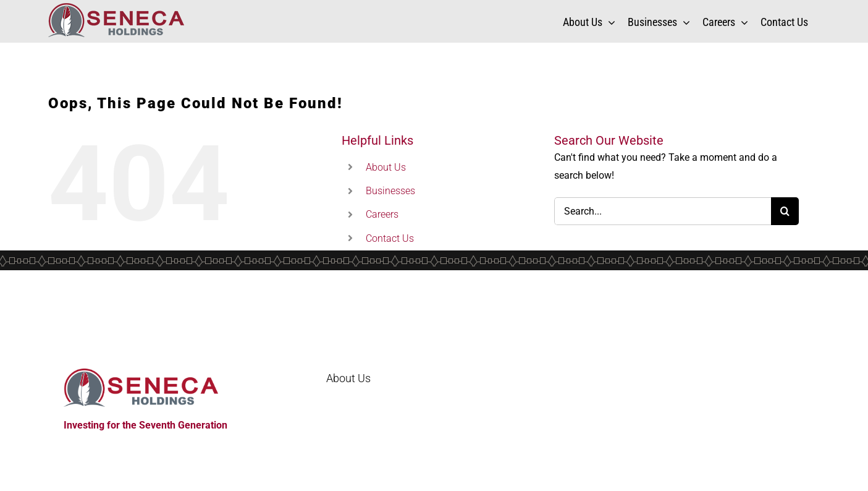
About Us (386, 167)
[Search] (785, 211)
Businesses (390, 191)
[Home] (156, 388)
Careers (382, 214)
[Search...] (663, 211)
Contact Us (390, 238)
